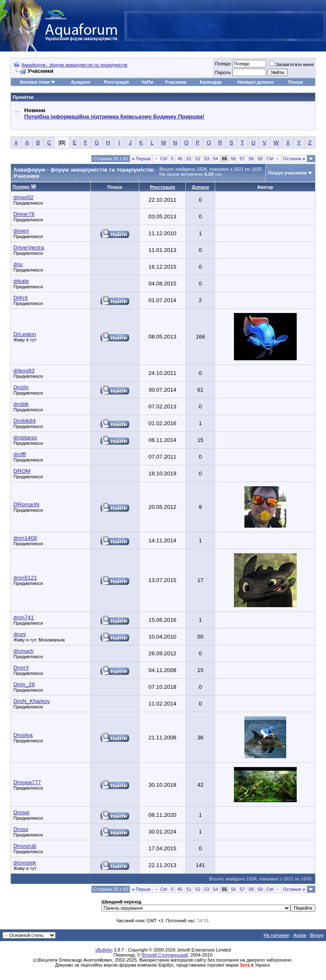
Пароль (223, 72)
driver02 (23, 197)
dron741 (24, 617)
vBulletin (104, 950)
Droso (21, 829)
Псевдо (223, 64)
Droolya (23, 735)
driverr (21, 231)
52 (198, 159)
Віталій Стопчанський (165, 955)
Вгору (317, 935)
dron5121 (25, 578)
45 (180, 159)
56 (233, 159)
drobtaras (25, 437)
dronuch (23, 651)
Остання (294, 159)
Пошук (295, 82)
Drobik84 (24, 421)
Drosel (22, 812)
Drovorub (25, 846)
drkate (21, 281)
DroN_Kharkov (32, 701)
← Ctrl (161, 159)
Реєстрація (116, 82)
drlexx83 (24, 371)
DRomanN (26, 504)
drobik (21, 404)
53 (207, 159)
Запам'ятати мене (291, 64)
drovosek (25, 863)
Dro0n (21, 387)
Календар (210, 82)
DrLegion (25, 334)
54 (216, 159)
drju (18, 264)
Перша (141, 159)
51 (189, 159)
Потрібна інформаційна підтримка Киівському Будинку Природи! (114, 117)
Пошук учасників (287, 173)
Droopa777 (27, 782)
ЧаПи (147, 82)
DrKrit (21, 298)
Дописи (200, 187)
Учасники (176, 82)
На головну (276, 935)
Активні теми (35, 82)
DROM (22, 471)
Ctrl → (273, 159)
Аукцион (80, 82)
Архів (300, 935)
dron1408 (25, 538)
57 (242, 159)
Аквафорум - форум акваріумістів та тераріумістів (74, 65)
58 (251, 159)
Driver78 (24, 214)
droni (20, 634)
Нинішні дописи (255, 82)
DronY (21, 668)
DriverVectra (29, 248)
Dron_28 (24, 684)
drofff (20, 454)
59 (260, 159)
